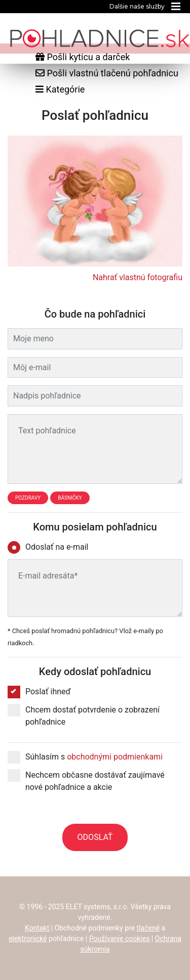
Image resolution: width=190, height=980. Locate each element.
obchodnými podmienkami (115, 757)
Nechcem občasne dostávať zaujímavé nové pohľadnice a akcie (86, 781)
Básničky (70, 498)
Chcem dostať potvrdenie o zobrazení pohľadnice (84, 715)
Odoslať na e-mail (51, 547)
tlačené (148, 928)
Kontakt (37, 928)
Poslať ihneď (39, 692)
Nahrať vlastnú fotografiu (138, 277)
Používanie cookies (120, 939)
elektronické (28, 939)
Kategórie (60, 89)
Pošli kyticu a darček (83, 57)
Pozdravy (28, 498)
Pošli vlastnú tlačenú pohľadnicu (107, 73)
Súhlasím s (85, 757)
